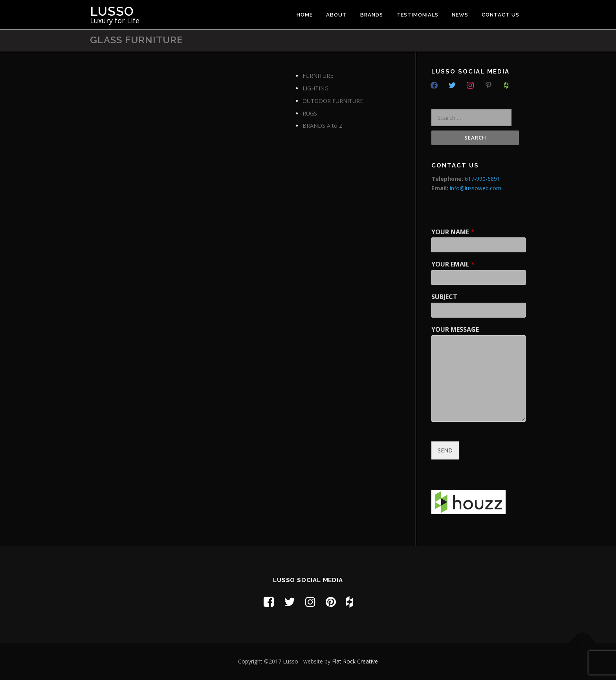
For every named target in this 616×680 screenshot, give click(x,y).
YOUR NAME (453, 232)
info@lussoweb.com (476, 188)
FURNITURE (318, 76)
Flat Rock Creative (355, 661)
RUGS (310, 113)
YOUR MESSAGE (455, 330)
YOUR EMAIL (453, 264)
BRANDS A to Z (323, 126)
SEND (445, 450)
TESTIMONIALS (417, 15)
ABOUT (336, 15)
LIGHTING (315, 88)
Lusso (112, 11)
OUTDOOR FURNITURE (333, 101)
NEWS (460, 15)
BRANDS (372, 15)
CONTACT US (500, 15)
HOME (305, 15)
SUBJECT (444, 297)
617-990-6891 (482, 179)
